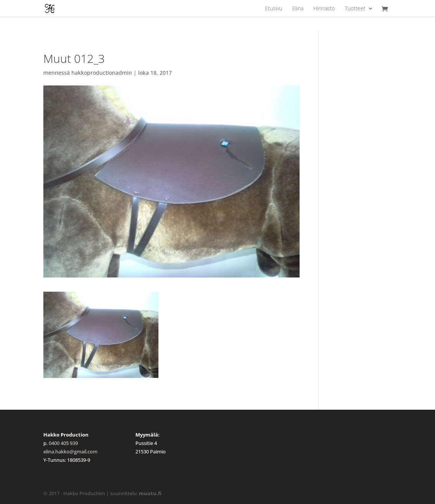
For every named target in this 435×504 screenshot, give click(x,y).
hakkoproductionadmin (102, 73)
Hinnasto (324, 9)
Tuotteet (355, 9)
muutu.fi (150, 493)
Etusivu (274, 9)
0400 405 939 (63, 443)
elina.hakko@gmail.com (70, 451)
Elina (298, 9)
